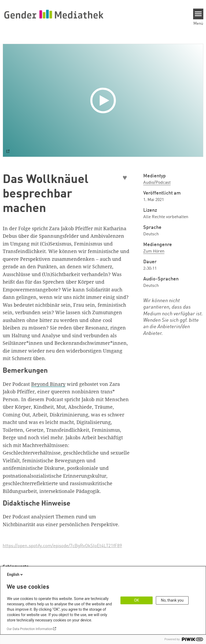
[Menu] (198, 14)
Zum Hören (154, 251)
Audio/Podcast (157, 183)
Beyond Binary (48, 384)
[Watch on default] (8, 152)
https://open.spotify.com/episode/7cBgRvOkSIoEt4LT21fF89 (62, 546)
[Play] (104, 100)
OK (137, 600)
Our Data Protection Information (30, 629)
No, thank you (172, 600)
